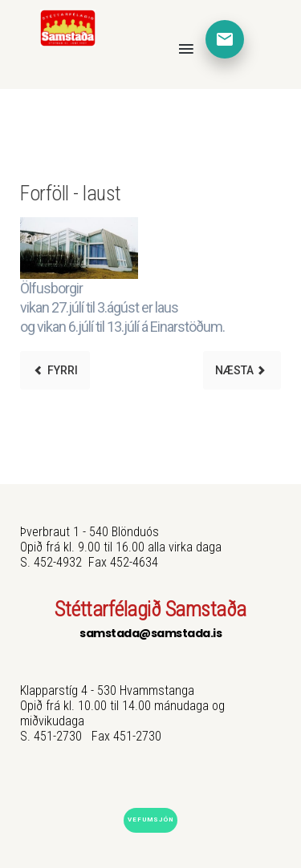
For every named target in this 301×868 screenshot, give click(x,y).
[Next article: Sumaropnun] (242, 370)
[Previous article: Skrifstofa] (55, 370)
